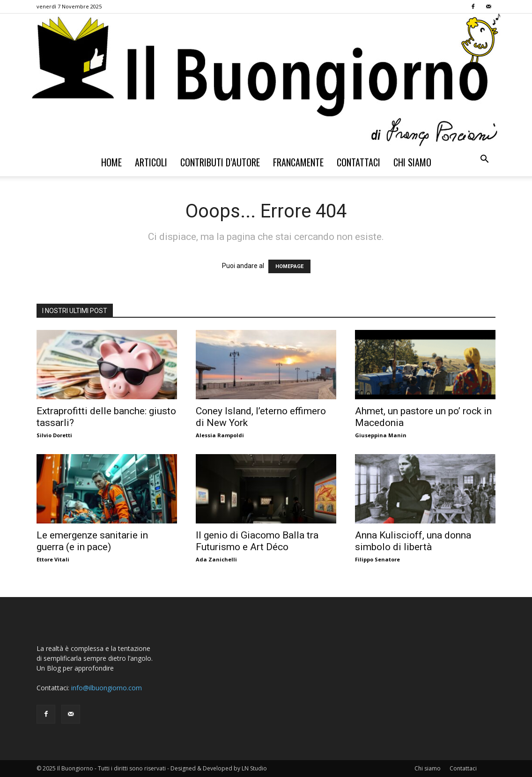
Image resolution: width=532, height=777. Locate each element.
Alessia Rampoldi (220, 435)
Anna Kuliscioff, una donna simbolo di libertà (413, 541)
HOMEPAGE (289, 266)
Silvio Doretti (54, 435)
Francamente (298, 162)
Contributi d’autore (220, 162)
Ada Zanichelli (216, 559)
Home (111, 162)
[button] (484, 160)
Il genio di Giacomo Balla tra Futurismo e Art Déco (257, 541)
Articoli (151, 162)
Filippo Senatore (377, 559)
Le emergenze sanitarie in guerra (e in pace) (92, 541)
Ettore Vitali (53, 559)
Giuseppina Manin (381, 435)
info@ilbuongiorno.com (107, 688)
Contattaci (358, 162)
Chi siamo (412, 162)
